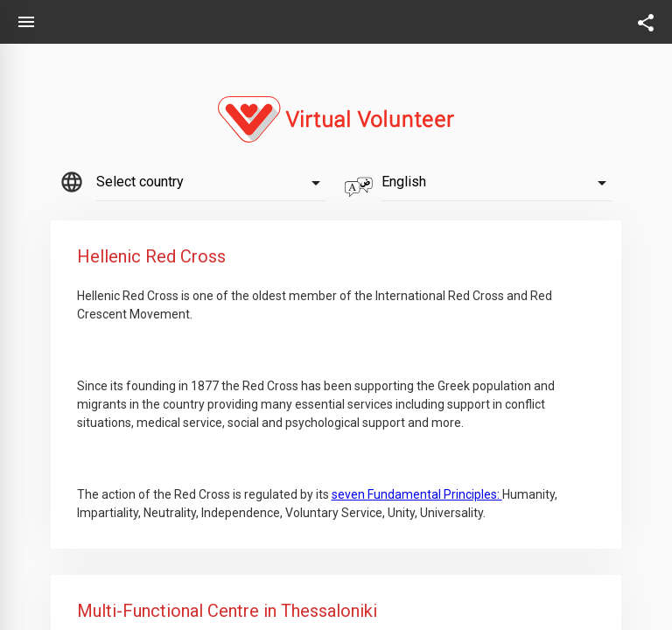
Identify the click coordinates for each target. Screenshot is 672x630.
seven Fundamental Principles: (417, 494)
